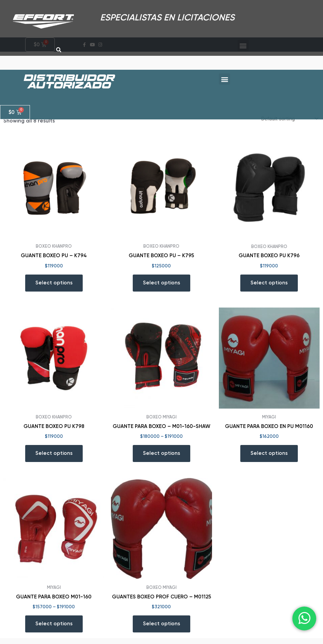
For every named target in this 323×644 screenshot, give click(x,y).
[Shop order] (289, 125)
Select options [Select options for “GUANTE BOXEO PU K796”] (269, 288)
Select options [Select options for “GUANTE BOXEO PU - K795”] (161, 288)
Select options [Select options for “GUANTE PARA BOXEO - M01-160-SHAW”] (161, 459)
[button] (224, 72)
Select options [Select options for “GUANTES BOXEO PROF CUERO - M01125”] (161, 629)
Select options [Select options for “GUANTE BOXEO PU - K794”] (54, 288)
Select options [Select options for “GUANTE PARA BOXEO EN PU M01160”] (269, 459)
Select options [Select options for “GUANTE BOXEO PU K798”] (54, 459)
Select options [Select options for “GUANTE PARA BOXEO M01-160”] (54, 629)
